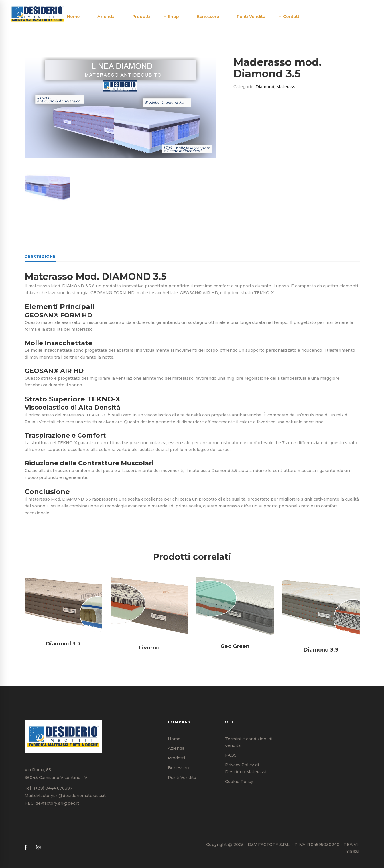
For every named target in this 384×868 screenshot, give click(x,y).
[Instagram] (38, 848)
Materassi (286, 87)
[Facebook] (26, 848)
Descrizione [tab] (40, 256)
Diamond (265, 87)
